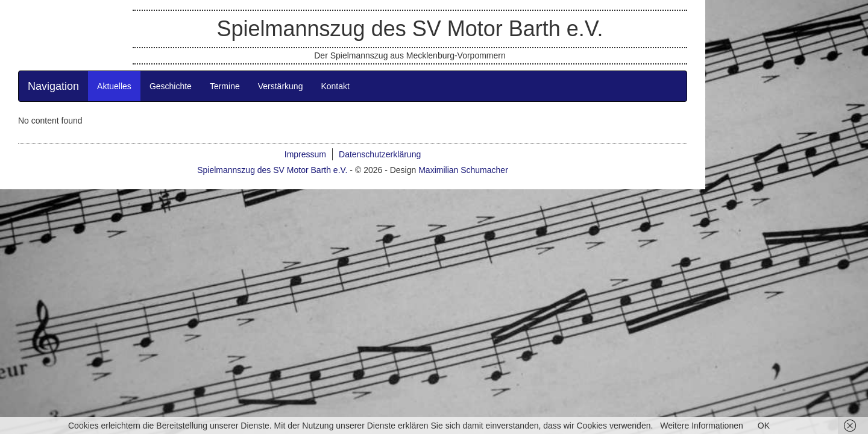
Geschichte (252, 142)
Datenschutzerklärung (461, 210)
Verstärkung (362, 142)
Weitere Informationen (701, 426)
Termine (306, 142)
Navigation (135, 142)
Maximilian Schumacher (545, 226)
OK (764, 426)
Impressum (387, 210)
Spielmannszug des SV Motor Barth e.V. (491, 53)
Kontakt (416, 142)
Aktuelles (196, 142)
